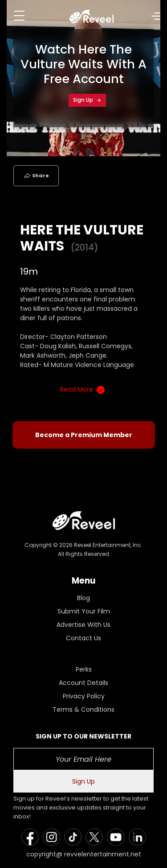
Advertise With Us (83, 625)
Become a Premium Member (84, 435)
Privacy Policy (84, 696)
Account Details (83, 683)
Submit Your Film (84, 611)
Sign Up (87, 100)
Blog (83, 598)
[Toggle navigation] (19, 16)
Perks (84, 669)
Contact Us (83, 638)
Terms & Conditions (83, 709)
